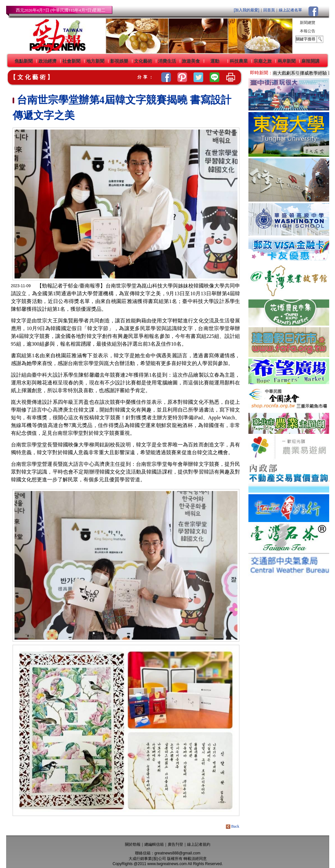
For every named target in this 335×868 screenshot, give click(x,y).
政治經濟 (47, 61)
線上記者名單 (290, 10)
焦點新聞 (24, 61)
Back (233, 826)
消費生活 (167, 61)
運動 (215, 61)
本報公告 (308, 31)
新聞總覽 (308, 23)
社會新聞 (71, 61)
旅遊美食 (191, 61)
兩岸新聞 (287, 61)
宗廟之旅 (263, 61)
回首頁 (269, 10)
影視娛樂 (119, 61)
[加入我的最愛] (247, 10)
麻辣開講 (310, 61)
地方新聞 (95, 61)
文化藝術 (143, 61)
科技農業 (239, 61)
